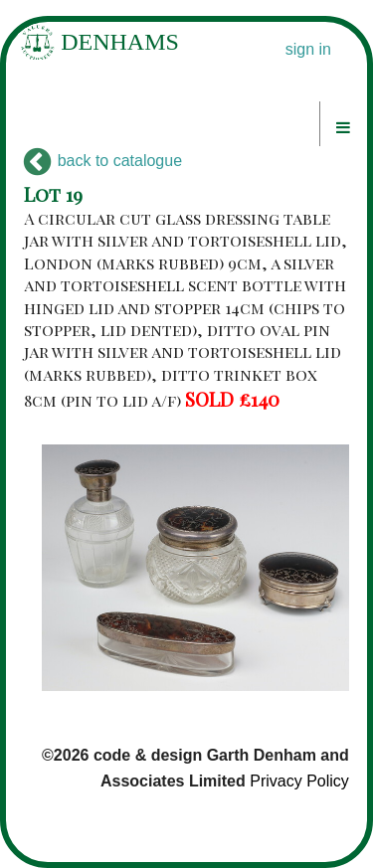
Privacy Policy (299, 781)
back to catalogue (103, 161)
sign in (308, 49)
